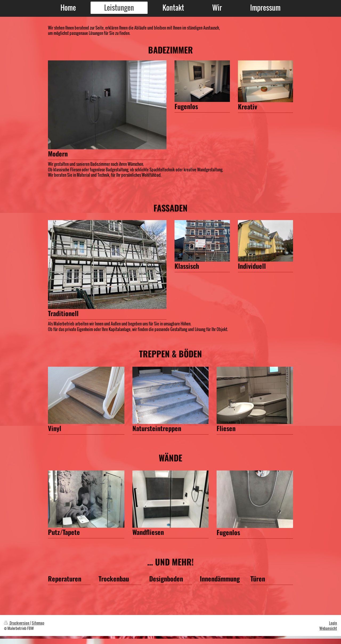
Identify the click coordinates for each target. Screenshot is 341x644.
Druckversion (17, 623)
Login (333, 623)
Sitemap (38, 623)
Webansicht (328, 628)
